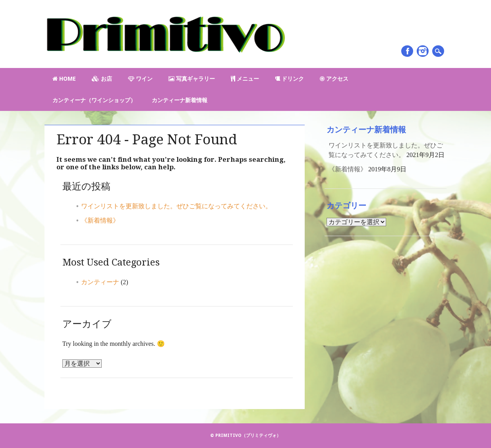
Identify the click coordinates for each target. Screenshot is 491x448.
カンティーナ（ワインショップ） (94, 100)
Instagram (423, 51)
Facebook (407, 51)
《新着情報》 (100, 220)
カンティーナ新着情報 (180, 100)
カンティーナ (100, 282)
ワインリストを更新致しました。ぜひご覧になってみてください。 (176, 206)
